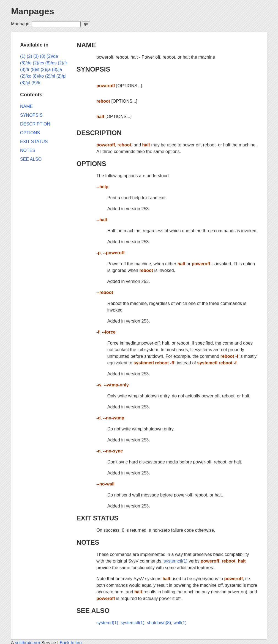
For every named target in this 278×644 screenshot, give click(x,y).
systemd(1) (107, 623)
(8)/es (51, 63)
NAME (86, 45)
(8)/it (35, 69)
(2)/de (52, 56)
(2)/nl (50, 76)
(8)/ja (57, 69)
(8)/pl (25, 83)
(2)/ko (26, 76)
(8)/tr (36, 83)
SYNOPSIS (93, 69)
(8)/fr (25, 69)
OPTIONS (91, 164)
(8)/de (26, 63)
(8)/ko (38, 76)
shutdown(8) (159, 623)
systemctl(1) (176, 561)
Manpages (32, 11)
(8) (43, 56)
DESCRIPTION (99, 133)
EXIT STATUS (97, 518)
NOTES (88, 542)
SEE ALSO (93, 611)
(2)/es (38, 63)
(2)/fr (62, 63)
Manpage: (21, 24)
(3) (36, 56)
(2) (29, 56)
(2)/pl (61, 76)
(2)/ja (46, 69)
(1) (23, 56)
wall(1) (180, 623)
